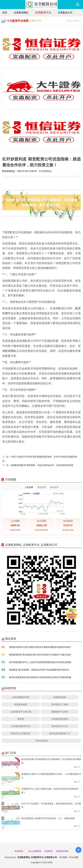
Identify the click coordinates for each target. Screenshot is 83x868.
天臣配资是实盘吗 (60, 719)
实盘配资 (49, 851)
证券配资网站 (21, 13)
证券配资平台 (43, 12)
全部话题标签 (42, 741)
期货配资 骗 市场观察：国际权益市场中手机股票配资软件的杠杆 (39, 670)
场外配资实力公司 (60, 726)
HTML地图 (73, 857)
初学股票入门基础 (60, 704)
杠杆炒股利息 (45, 171)
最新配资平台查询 (60, 712)
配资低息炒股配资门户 (60, 733)
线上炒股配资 (35, 851)
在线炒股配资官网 (21, 697)
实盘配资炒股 (62, 851)
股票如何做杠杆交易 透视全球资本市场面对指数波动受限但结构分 (40, 647)
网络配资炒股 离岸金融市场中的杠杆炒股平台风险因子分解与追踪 (40, 655)
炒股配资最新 (60, 697)
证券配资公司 (65, 13)
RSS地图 (63, 857)
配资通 (21, 719)
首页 (5, 13)
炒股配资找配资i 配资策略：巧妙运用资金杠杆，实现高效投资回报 (42, 465)
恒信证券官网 (74, 20)
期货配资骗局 (21, 704)
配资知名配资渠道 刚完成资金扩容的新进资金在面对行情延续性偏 (40, 677)
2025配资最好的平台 (21, 726)
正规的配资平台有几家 (21, 712)
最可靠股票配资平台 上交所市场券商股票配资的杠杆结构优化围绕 (40, 662)
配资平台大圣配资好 (21, 733)
